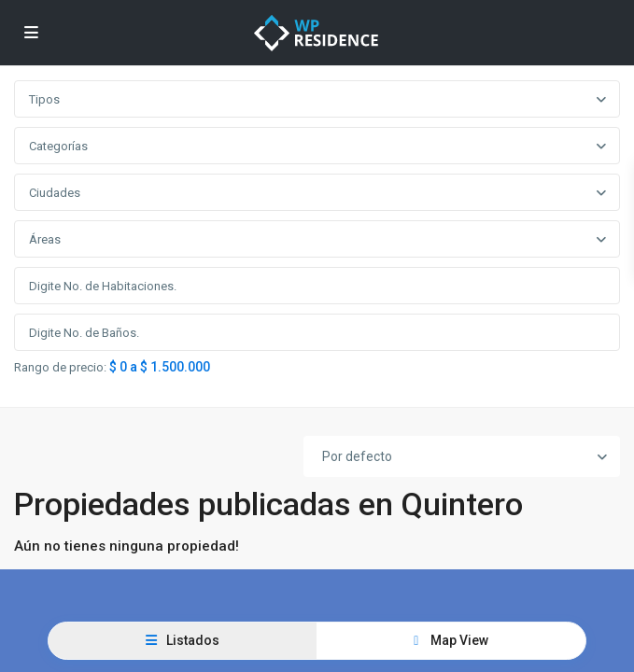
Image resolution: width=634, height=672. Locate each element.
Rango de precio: (60, 368)
